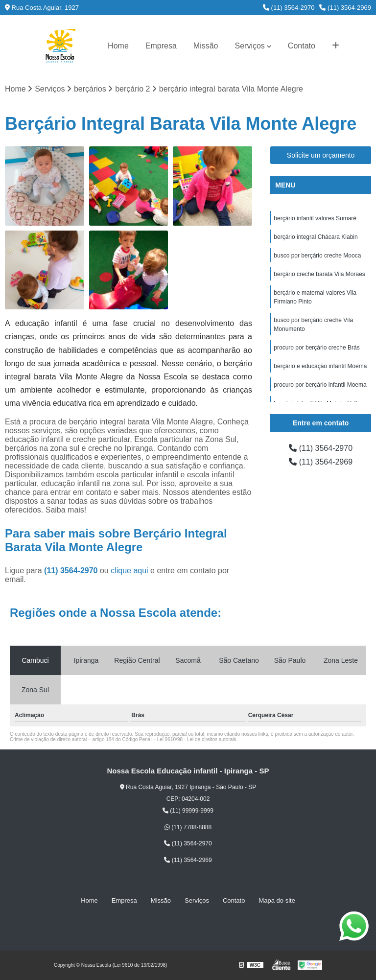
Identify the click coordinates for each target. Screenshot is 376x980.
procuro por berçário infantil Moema (320, 385)
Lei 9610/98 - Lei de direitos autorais (197, 739)
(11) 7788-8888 (188, 827)
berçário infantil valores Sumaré (315, 218)
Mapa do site (277, 900)
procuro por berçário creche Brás (317, 348)
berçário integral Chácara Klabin (316, 237)
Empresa (161, 46)
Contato (302, 46)
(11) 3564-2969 (345, 8)
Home (118, 46)
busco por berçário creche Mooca (317, 256)
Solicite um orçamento (321, 155)
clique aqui (129, 571)
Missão (206, 46)
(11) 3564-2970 (289, 8)
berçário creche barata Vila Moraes (319, 274)
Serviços (250, 46)
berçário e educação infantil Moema (320, 366)
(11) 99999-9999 (188, 811)
